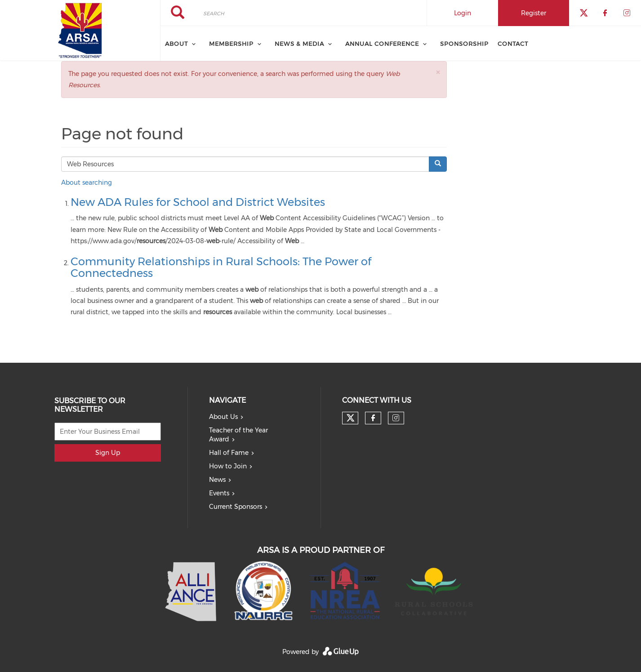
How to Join (228, 466)
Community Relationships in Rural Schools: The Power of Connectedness (221, 267)
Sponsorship (464, 44)
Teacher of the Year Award (238, 435)
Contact (513, 44)
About (176, 44)
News (217, 480)
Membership (231, 44)
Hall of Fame (229, 453)
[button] (438, 72)
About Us (223, 417)
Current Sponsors (236, 507)
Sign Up (108, 453)
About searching (87, 182)
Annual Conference (382, 44)
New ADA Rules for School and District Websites (198, 202)
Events (219, 493)
